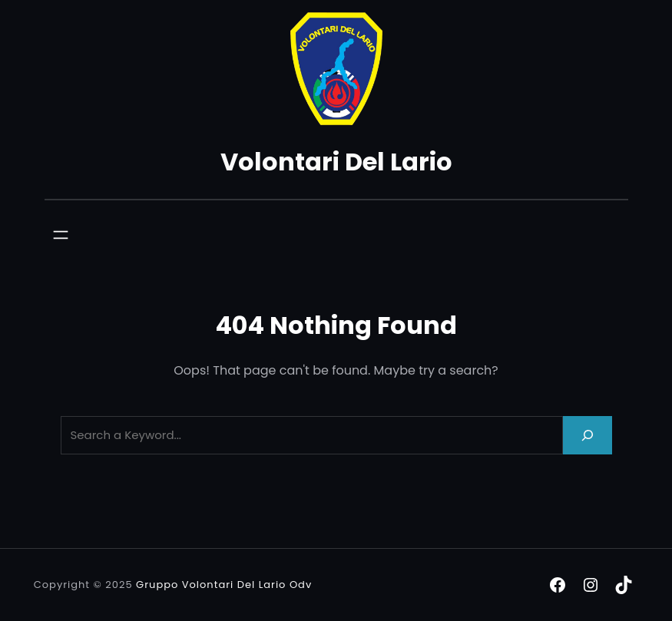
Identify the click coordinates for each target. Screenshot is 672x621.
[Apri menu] (61, 235)
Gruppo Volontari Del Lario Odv (224, 585)
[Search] (588, 435)
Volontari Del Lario (336, 162)
